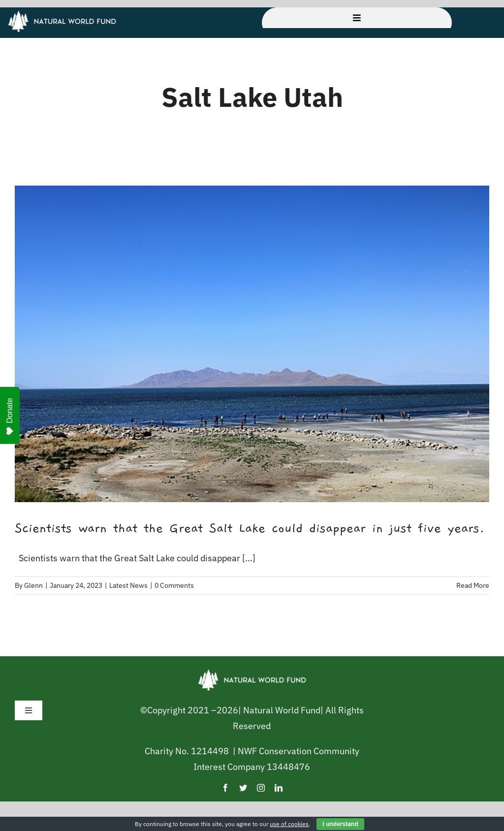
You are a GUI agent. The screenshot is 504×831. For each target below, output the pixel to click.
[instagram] (261, 788)
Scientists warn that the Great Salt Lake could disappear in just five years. (250, 528)
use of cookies (289, 824)
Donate (10, 416)
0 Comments (174, 585)
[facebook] (225, 788)
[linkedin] (279, 788)
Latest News (128, 585)
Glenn (33, 585)
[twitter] (243, 788)
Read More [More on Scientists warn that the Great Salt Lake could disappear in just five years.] (473, 585)
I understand (340, 824)
